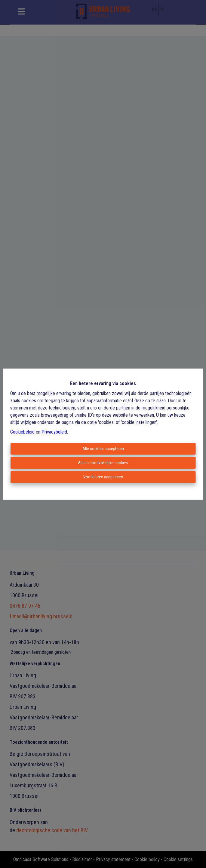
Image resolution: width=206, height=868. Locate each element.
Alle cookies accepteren (103, 449)
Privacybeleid (54, 432)
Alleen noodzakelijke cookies (103, 463)
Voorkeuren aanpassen (103, 477)
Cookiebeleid (22, 432)
